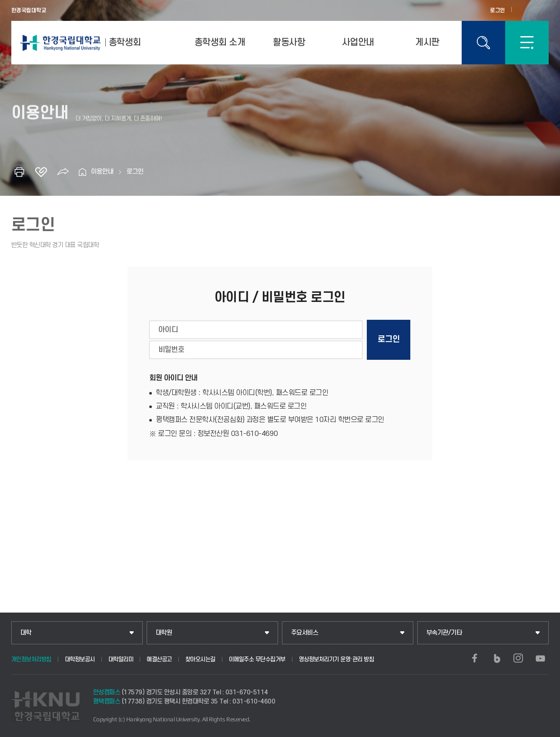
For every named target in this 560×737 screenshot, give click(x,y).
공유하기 (63, 172)
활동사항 (289, 42)
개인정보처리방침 (31, 659)
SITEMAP (527, 43)
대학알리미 (121, 659)
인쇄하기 (19, 172)
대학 (26, 633)
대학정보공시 (80, 659)
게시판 (427, 42)
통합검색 (483, 43)
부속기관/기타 (444, 633)
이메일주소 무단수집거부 (257, 659)
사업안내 (358, 42)
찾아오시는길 (200, 659)
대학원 (164, 633)
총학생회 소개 (220, 42)
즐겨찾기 (41, 172)
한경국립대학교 (29, 10)
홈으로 (82, 172)
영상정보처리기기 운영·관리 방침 (337, 659)
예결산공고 (159, 659)
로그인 (498, 10)
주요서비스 (305, 633)
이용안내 (102, 172)
